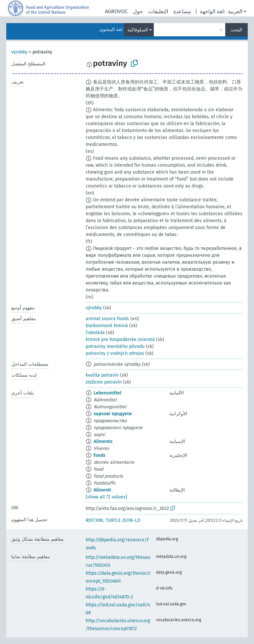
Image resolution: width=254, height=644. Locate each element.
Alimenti (102, 490)
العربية (235, 11)
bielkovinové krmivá (107, 326)
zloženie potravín (104, 382)
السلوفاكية (138, 30)
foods (100, 455)
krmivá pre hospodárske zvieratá (120, 339)
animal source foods (107, 319)
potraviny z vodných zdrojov (115, 353)
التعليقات (158, 11)
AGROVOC (116, 11)
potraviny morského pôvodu (115, 346)
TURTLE (113, 520)
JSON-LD (131, 520)
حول (138, 11)
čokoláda (95, 333)
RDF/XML (95, 520)
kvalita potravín (102, 375)
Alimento (103, 441)
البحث (236, 30)
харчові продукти (113, 414)
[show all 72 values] (106, 497)
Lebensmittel (107, 393)
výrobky (19, 52)
